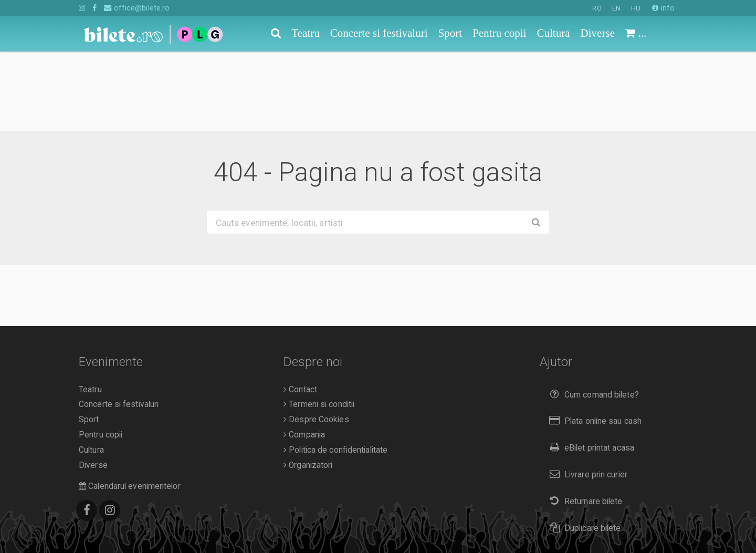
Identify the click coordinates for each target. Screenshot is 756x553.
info (663, 8)
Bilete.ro (150, 510)
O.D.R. (127, 526)
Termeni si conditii (319, 325)
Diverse (93, 386)
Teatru (90, 310)
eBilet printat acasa (590, 368)
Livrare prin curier (586, 395)
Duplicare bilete (583, 449)
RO (597, 8)
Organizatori (308, 386)
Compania (304, 356)
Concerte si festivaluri (119, 325)
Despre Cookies (316, 340)
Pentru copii (101, 356)
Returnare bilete (584, 422)
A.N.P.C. (95, 526)
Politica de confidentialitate (335, 371)
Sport (89, 340)
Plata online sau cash (594, 342)
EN (616, 8)
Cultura (91, 371)
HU (636, 8)
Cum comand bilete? (592, 315)
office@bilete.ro (137, 8)
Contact (300, 310)
